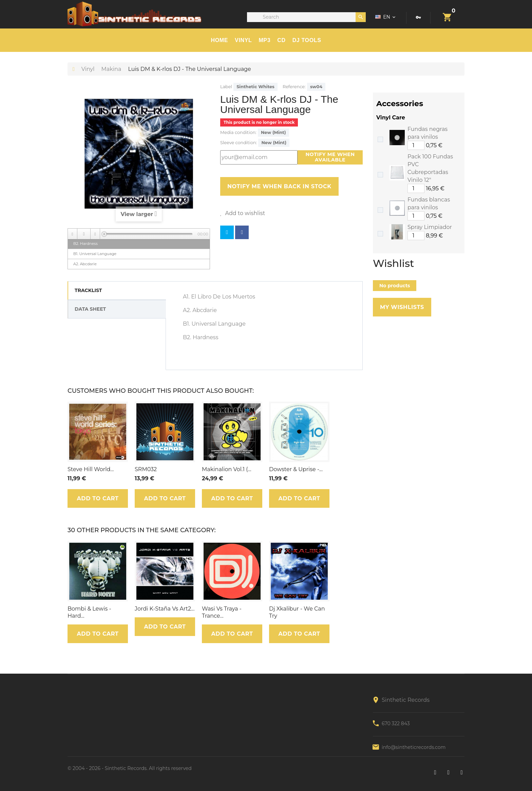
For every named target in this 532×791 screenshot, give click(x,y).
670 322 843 (396, 724)
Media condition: (238, 132)
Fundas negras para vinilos (427, 133)
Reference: (294, 87)
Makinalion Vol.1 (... (227, 469)
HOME (220, 40)
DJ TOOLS (307, 40)
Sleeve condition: (239, 143)
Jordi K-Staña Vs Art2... (165, 609)
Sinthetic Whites (255, 87)
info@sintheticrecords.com (414, 747)
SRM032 (146, 469)
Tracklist (88, 290)
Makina (111, 69)
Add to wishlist (244, 213)
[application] (139, 234)
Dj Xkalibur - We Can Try (297, 612)
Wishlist (393, 264)
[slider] (148, 234)
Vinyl (243, 40)
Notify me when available (330, 157)
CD (281, 40)
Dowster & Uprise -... (296, 469)
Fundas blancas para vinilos (429, 204)
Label (226, 87)
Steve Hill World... (91, 469)
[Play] (84, 234)
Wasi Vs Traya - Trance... (222, 612)
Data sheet (90, 309)
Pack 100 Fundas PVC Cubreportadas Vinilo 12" (430, 168)
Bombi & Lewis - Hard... (89, 612)
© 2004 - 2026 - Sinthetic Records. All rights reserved (130, 768)
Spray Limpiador (430, 227)
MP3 (264, 40)
